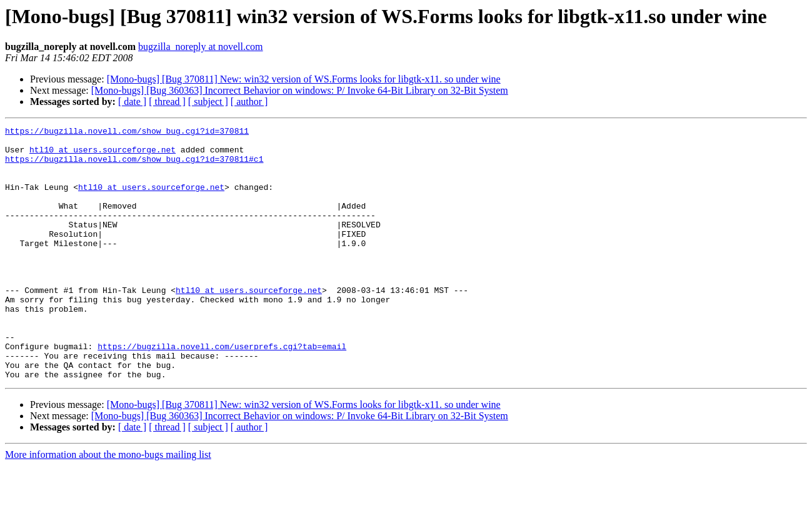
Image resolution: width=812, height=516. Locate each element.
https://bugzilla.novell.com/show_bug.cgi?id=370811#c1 (134, 166)
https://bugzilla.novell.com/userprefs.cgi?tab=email (222, 391)
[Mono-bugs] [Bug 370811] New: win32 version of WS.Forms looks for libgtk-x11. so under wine (304, 79)
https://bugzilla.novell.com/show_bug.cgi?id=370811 (127, 132)
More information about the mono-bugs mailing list (108, 505)
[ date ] (132, 102)
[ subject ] (208, 102)
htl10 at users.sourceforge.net (103, 155)
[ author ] (249, 102)
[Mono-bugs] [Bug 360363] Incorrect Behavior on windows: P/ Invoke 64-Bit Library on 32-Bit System (300, 90)
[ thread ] (167, 102)
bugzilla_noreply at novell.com (201, 47)
